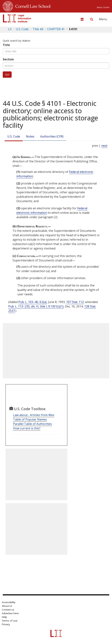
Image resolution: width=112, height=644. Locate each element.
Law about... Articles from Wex (34, 415)
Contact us (8, 610)
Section (8, 59)
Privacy (6, 624)
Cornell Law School (32, 6)
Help (4, 617)
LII (10, 29)
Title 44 (38, 29)
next (104, 146)
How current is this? (27, 428)
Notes (30, 136)
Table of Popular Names (30, 419)
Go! (7, 74)
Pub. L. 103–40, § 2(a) (32, 302)
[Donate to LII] (82, 19)
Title (6, 45)
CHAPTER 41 (56, 29)
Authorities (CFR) (52, 136)
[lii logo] (17, 18)
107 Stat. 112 (75, 302)
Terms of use (10, 621)
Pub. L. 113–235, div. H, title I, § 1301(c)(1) (36, 306)
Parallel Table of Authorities (32, 424)
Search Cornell (103, 7)
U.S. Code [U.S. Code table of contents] (22, 29)
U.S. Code (14, 136)
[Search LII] (92, 19)
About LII (7, 606)
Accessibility (9, 602)
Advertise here (10, 613)
